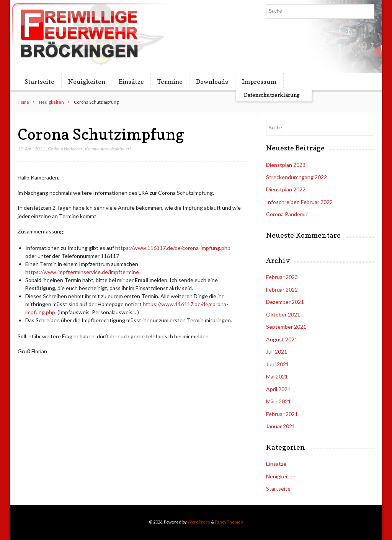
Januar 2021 (281, 426)
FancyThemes (229, 522)
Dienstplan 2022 (286, 189)
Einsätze (131, 82)
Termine (170, 82)
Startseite (39, 82)
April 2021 (278, 389)
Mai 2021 (277, 376)
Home (23, 102)
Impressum (259, 82)
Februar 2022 (282, 290)
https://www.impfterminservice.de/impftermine (82, 272)
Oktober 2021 (283, 314)
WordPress (199, 522)
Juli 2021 (277, 352)
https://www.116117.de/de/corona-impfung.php (173, 248)
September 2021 (286, 327)
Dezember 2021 (285, 302)
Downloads (212, 82)
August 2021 (282, 339)
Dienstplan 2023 (286, 165)
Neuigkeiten (87, 82)
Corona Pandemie (287, 214)
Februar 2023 (282, 277)
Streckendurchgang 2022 (296, 177)
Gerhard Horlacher (65, 149)
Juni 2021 (278, 364)
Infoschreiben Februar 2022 (299, 202)
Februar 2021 (282, 414)
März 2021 (278, 401)
